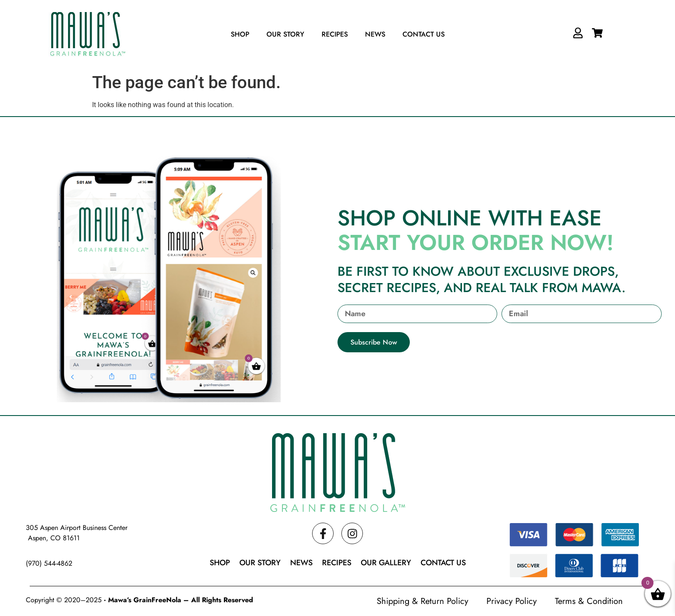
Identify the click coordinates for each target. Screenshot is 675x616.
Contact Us (424, 34)
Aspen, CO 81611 (53, 538)
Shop (240, 34)
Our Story (285, 34)
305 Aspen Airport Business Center (77, 528)
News (375, 34)
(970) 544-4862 (49, 563)
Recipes (335, 34)
